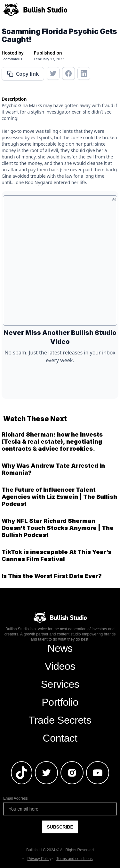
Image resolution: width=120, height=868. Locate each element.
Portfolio (60, 702)
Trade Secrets (60, 720)
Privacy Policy (39, 859)
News (60, 648)
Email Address (16, 798)
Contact (60, 738)
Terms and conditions (74, 859)
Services (60, 684)
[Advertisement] (60, 263)
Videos (60, 666)
